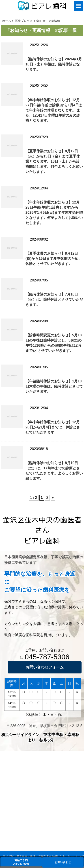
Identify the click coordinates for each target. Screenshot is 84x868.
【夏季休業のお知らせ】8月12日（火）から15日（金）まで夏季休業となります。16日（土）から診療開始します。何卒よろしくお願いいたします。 (54, 161)
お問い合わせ (63, 862)
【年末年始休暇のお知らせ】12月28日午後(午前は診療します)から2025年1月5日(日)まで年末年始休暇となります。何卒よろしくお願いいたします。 (54, 213)
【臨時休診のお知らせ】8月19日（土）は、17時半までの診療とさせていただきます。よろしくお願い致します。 (54, 471)
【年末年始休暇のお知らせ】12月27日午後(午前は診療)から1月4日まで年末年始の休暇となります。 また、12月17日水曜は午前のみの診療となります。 (54, 110)
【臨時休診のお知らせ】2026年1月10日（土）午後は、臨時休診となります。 (54, 64)
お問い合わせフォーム (45, 667)
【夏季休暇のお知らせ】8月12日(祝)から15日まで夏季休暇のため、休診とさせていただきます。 (54, 259)
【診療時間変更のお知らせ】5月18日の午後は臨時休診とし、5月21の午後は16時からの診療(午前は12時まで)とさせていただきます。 (54, 343)
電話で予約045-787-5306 (21, 862)
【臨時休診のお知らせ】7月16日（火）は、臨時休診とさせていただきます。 (54, 299)
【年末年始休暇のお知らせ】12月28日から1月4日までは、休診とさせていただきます (53, 427)
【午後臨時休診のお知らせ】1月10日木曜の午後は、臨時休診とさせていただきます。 (54, 386)
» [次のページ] (53, 498)
